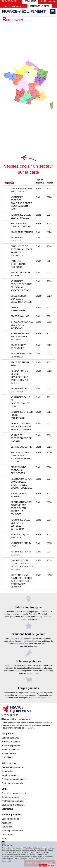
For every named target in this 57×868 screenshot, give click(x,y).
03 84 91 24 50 (10, 715)
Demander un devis (39, 6)
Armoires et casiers (11, 742)
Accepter (43, 865)
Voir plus (51, 865)
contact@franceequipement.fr (17, 719)
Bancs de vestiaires (11, 750)
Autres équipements (11, 746)
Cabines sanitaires (10, 738)
